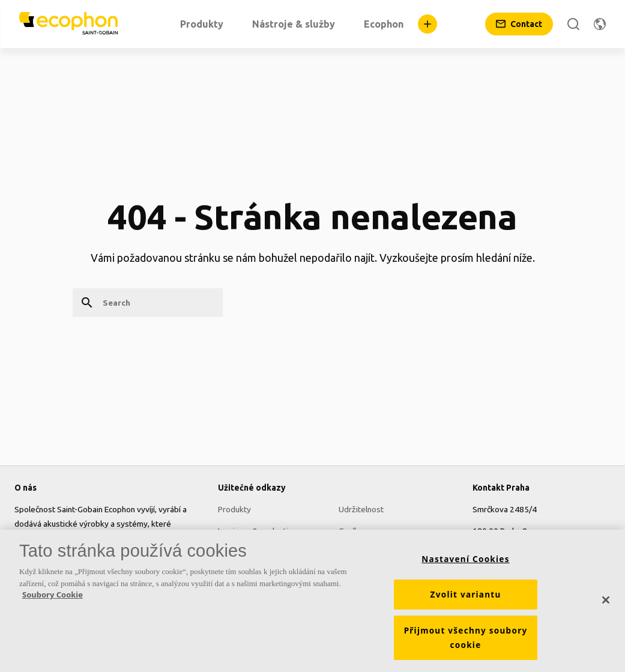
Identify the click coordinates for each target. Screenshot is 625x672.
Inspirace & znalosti (253, 531)
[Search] (573, 24)
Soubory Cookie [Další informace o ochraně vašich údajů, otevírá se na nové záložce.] (53, 599)
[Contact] (519, 24)
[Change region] (600, 24)
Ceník (349, 531)
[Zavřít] (606, 604)
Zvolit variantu (466, 599)
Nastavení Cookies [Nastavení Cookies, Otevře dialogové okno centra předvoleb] (465, 563)
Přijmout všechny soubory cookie (466, 642)
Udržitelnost (361, 509)
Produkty (234, 509)
